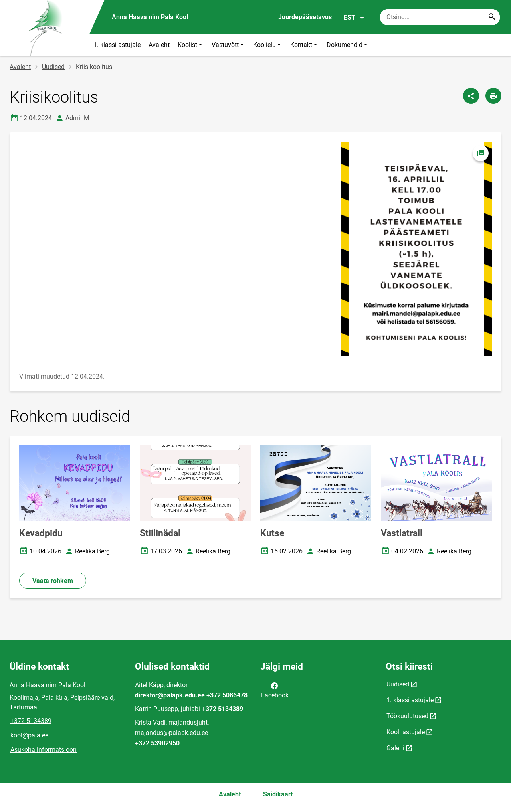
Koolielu (268, 45)
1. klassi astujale (117, 45)
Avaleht (159, 45)
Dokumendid (348, 45)
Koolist (191, 45)
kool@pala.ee (29, 735)
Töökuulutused (407, 716)
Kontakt (304, 45)
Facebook (275, 690)
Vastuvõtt (228, 45)
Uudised (53, 67)
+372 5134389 (31, 721)
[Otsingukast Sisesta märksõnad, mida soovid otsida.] (440, 17)
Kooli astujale (406, 732)
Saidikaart (278, 794)
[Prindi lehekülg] (493, 96)
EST (354, 18)
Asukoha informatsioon (44, 750)
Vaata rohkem (53, 581)
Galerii (395, 748)
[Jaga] (471, 96)
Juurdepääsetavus (305, 17)
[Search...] (492, 17)
